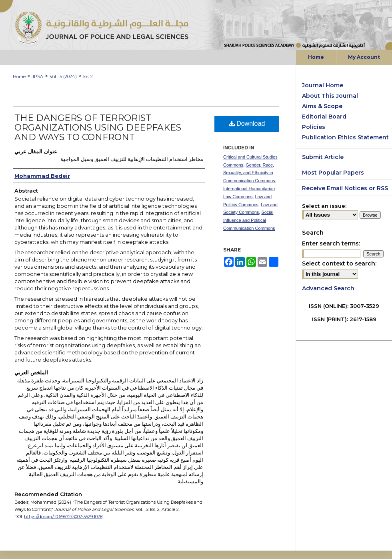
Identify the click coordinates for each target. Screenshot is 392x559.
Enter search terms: (331, 243)
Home (19, 76)
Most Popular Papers (333, 173)
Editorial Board (324, 117)
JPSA (38, 76)
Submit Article (323, 157)
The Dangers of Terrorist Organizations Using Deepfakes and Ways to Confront (98, 128)
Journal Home (323, 85)
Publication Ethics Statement (345, 137)
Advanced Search (328, 288)
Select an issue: (324, 206)
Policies (314, 127)
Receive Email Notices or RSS (345, 188)
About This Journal (330, 96)
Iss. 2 (88, 76)
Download (247, 124)
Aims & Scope (322, 106)
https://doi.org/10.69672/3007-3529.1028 (63, 517)
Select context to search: (339, 263)
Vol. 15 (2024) (63, 76)
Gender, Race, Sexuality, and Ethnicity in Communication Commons (249, 173)
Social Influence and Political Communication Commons (249, 220)
